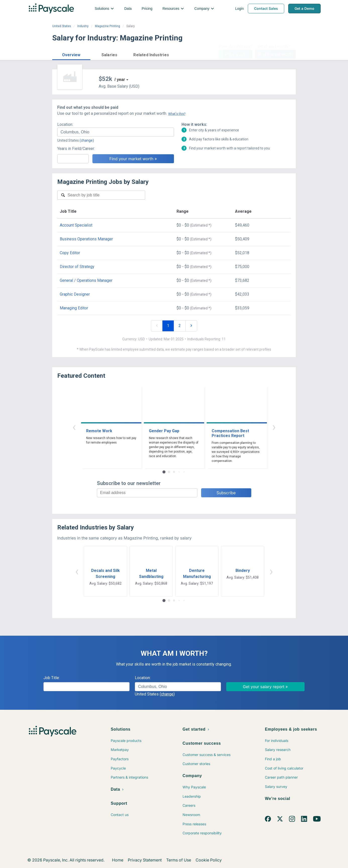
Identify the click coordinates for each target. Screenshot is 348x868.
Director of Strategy (77, 267)
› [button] (274, 427)
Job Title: (52, 678)
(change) (87, 140)
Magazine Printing (107, 26)
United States (62, 26)
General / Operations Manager (86, 280)
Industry (83, 26)
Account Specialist (76, 225)
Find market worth (275, 54)
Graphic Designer (75, 294)
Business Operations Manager (86, 239)
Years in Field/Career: (76, 149)
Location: (65, 124)
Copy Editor (70, 253)
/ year (120, 79)
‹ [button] (74, 427)
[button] (71, 54)
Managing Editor (74, 308)
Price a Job (235, 54)
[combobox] (116, 132)
